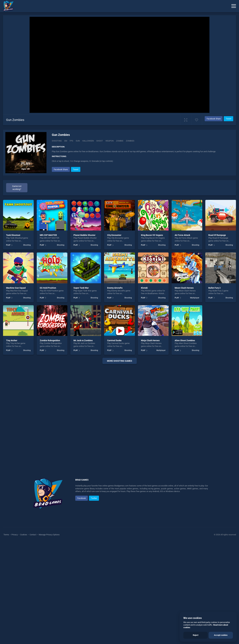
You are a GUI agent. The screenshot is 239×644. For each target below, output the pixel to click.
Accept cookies (221, 635)
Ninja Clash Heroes (150, 340)
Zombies (130, 141)
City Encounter (114, 235)
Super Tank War (81, 288)
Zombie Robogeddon (50, 340)
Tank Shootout (13, 235)
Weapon (110, 141)
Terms (6, 535)
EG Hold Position (48, 288)
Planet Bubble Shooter (84, 235)
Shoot (100, 141)
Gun (78, 141)
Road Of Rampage (217, 235)
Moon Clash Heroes (184, 288)
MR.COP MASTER (48, 235)
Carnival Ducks (114, 340)
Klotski (144, 288)
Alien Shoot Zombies (185, 340)
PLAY (8, 245)
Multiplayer (195, 298)
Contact (33, 535)
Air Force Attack (182, 235)
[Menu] (234, 6)
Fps (71, 141)
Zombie (120, 141)
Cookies (24, 535)
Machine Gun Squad (16, 288)
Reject (196, 635)
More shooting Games (120, 361)
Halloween (88, 141)
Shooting (57, 141)
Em (66, 141)
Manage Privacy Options (49, 535)
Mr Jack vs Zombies (83, 340)
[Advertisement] (120, 413)
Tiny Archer (12, 340)
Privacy (15, 535)
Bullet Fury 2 (214, 288)
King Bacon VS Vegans (152, 235)
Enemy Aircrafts (115, 288)
